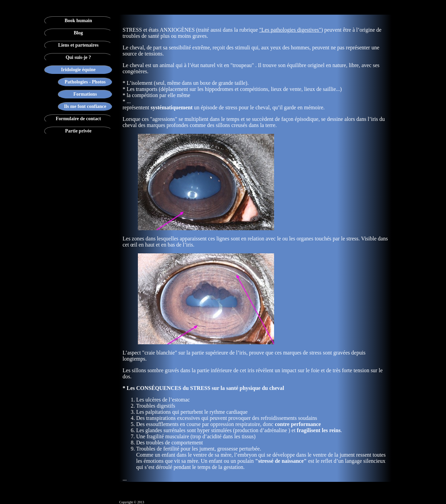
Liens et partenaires (78, 45)
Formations (85, 94)
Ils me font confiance (85, 106)
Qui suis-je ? (78, 57)
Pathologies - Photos (85, 82)
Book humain (78, 21)
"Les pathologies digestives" (290, 30)
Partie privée (78, 131)
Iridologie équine (78, 70)
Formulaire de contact (78, 119)
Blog (78, 33)
